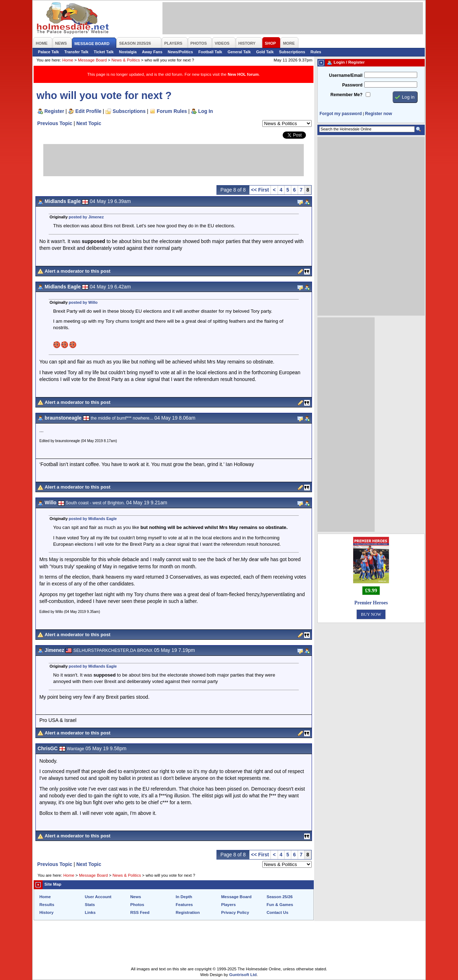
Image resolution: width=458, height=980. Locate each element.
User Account (98, 897)
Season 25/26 (280, 897)
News (136, 897)
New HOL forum (243, 74)
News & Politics (126, 60)
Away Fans (152, 52)
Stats (90, 905)
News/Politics (181, 52)
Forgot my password (341, 114)
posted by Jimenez (86, 217)
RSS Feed (140, 912)
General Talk (239, 52)
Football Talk (210, 52)
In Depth (184, 897)
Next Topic (89, 123)
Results (47, 905)
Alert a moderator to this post (78, 271)
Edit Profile (89, 111)
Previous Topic (55, 123)
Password (352, 85)
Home (68, 60)
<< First (260, 190)
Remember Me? (347, 95)
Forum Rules (172, 111)
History (47, 912)
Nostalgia (128, 52)
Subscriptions (292, 52)
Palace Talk (48, 52)
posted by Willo (83, 302)
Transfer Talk (76, 52)
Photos (137, 905)
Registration (188, 912)
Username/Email (346, 75)
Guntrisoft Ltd (243, 975)
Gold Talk (265, 52)
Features (184, 905)
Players (228, 905)
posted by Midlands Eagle (93, 519)
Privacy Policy (235, 912)
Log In (206, 111)
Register (54, 111)
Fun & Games (280, 905)
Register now (378, 114)
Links (90, 912)
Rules (316, 52)
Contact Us (277, 912)
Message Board (92, 60)
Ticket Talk (104, 52)
